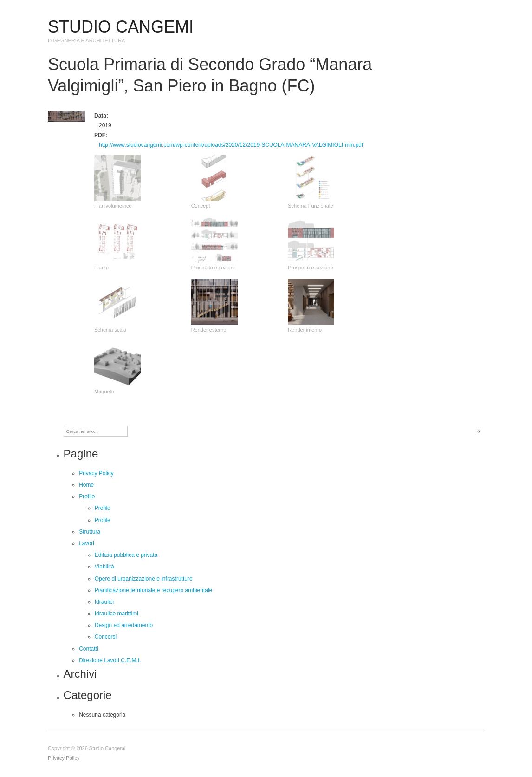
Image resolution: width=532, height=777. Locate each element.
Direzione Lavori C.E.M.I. (110, 660)
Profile (103, 520)
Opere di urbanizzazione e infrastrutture (144, 579)
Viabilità (104, 567)
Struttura (90, 532)
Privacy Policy (96, 473)
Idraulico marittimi (117, 614)
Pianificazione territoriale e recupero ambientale (153, 590)
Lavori (87, 543)
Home (86, 485)
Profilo (87, 496)
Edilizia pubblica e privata (126, 555)
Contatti (88, 649)
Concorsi (106, 637)
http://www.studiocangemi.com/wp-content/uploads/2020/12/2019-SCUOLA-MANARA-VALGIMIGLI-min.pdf (231, 145)
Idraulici (104, 602)
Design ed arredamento (124, 625)
